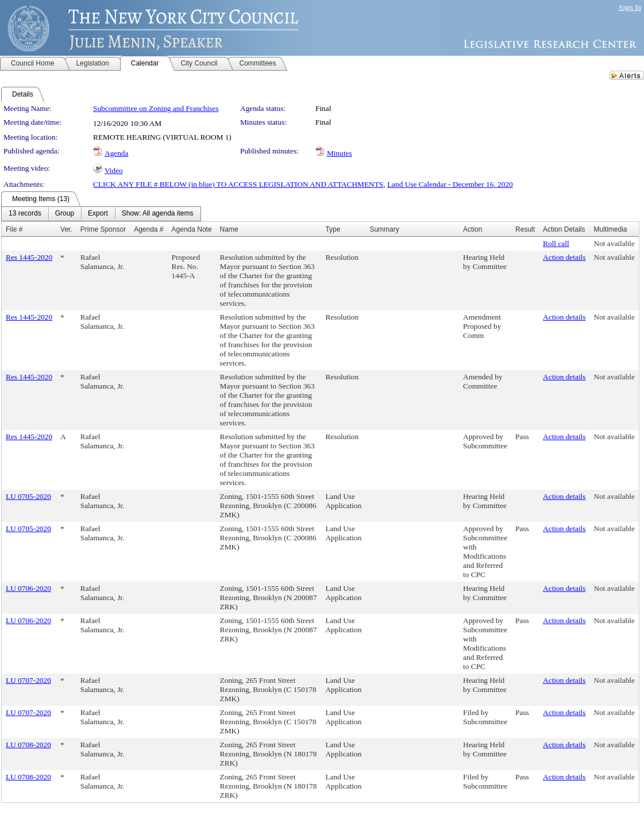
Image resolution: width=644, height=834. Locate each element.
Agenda (116, 153)
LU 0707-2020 (28, 680)
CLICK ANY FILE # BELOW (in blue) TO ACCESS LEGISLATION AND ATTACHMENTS (238, 184)
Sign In (630, 7)
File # (14, 229)
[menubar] (101, 214)
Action (473, 229)
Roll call (556, 243)
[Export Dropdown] (98, 214)
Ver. (66, 229)
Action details (564, 257)
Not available (614, 243)
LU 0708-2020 (28, 745)
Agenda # (149, 229)
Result (525, 229)
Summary (384, 229)
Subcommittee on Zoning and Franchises (156, 108)
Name (229, 229)
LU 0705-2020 (28, 496)
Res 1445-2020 (29, 257)
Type (333, 229)
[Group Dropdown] (65, 214)
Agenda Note (192, 229)
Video (114, 170)
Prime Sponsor (103, 229)
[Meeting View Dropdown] (158, 214)
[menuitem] (25, 214)
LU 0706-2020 (28, 588)
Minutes (340, 153)
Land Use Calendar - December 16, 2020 (450, 184)
